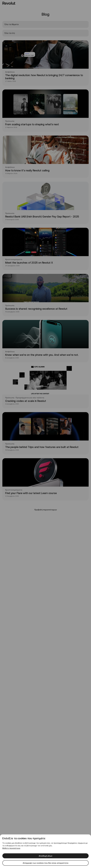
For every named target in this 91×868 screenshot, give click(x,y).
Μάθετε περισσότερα (11, 848)
